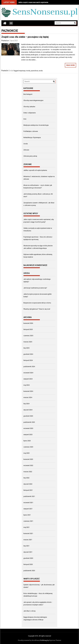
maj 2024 (26, 385)
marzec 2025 (28, 342)
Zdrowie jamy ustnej (30, 156)
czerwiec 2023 (28, 447)
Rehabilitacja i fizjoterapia (32, 137)
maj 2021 (26, 527)
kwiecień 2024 (28, 391)
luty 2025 (26, 348)
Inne (25, 119)
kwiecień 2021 (28, 533)
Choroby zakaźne (29, 107)
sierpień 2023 (28, 435)
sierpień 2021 (28, 509)
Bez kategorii (28, 94)
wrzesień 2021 (28, 503)
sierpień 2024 (28, 379)
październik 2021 (29, 496)
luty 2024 (26, 404)
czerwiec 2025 (28, 336)
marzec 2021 (28, 540)
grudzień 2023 (28, 416)
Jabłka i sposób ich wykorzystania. (35, 170)
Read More (70, 65)
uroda (41, 71)
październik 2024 (29, 367)
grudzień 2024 (28, 354)
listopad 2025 (28, 329)
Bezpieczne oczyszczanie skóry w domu (37, 303)
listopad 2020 (28, 564)
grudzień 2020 (28, 558)
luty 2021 (26, 546)
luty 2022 (26, 478)
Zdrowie (26, 150)
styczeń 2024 (28, 410)
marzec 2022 (28, 472)
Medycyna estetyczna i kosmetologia (36, 125)
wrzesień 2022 (28, 465)
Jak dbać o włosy (29, 611)
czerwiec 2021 (28, 521)
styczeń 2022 (28, 484)
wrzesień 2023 (28, 428)
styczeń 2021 (28, 552)
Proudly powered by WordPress (29, 640)
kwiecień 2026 (28, 323)
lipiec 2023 (27, 441)
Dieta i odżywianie (30, 113)
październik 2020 (29, 571)
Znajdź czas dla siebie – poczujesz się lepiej (25, 37)
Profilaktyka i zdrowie (31, 131)
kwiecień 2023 (28, 459)
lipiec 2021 (27, 515)
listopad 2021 (28, 490)
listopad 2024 (28, 360)
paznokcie (34, 71)
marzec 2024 (28, 397)
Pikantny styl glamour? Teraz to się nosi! (37, 309)
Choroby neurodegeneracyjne (33, 100)
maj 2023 (26, 453)
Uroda (11, 71)
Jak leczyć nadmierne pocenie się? (35, 288)
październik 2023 (29, 422)
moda (28, 71)
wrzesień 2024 (28, 373)
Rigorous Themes (55, 640)
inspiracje (22, 71)
